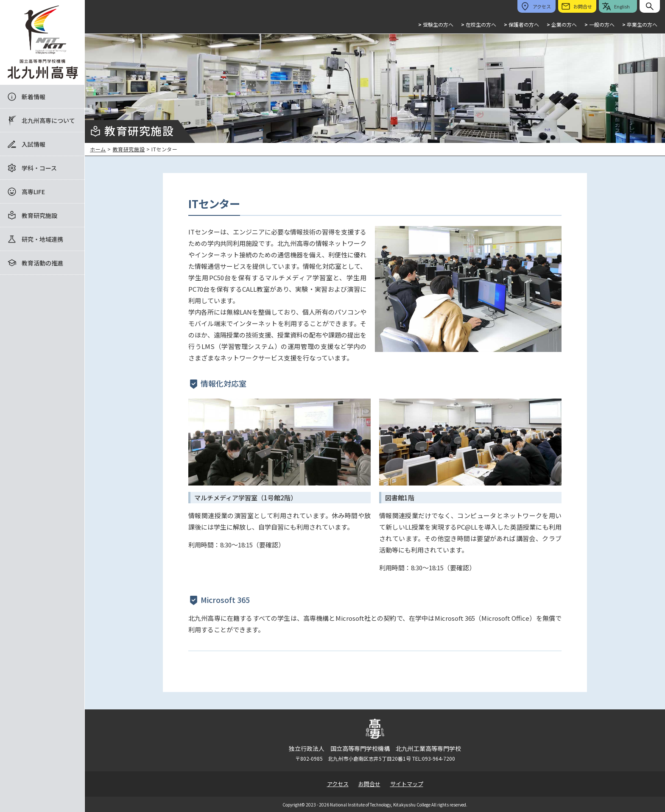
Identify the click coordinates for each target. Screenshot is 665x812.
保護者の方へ (521, 24)
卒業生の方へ (640, 24)
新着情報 (34, 97)
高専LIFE (33, 192)
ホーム (98, 149)
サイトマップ (407, 784)
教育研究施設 (39, 215)
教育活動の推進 (42, 263)
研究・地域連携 (42, 239)
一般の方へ (599, 24)
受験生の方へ (436, 24)
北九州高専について (48, 120)
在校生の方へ (479, 24)
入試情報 (34, 144)
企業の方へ (562, 24)
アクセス (338, 784)
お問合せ (369, 784)
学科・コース (39, 168)
